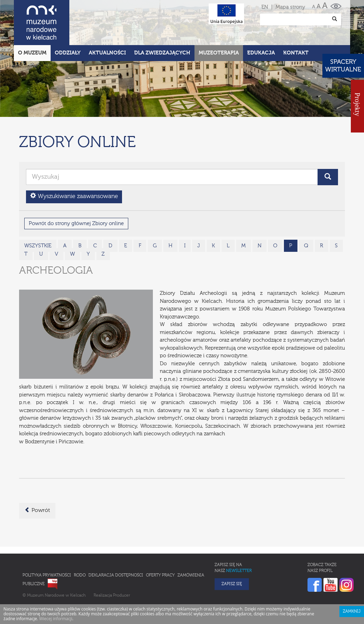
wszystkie (38, 215)
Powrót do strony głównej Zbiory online (76, 193)
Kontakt (296, 22)
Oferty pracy (160, 545)
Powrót (37, 480)
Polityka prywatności (47, 545)
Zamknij (352, 581)
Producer (122, 565)
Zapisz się (232, 554)
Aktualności (107, 22)
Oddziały (68, 22)
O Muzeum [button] (32, 22)
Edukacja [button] (261, 22)
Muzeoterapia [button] (219, 22)
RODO (80, 545)
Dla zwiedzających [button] (162, 22)
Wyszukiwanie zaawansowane (74, 166)
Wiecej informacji (56, 588)
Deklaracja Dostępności (116, 545)
